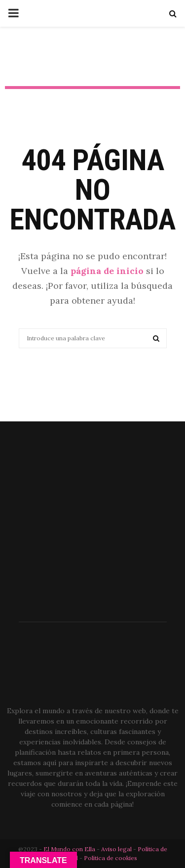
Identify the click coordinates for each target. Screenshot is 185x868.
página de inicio (107, 271)
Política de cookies (111, 858)
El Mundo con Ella (70, 849)
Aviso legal (117, 849)
